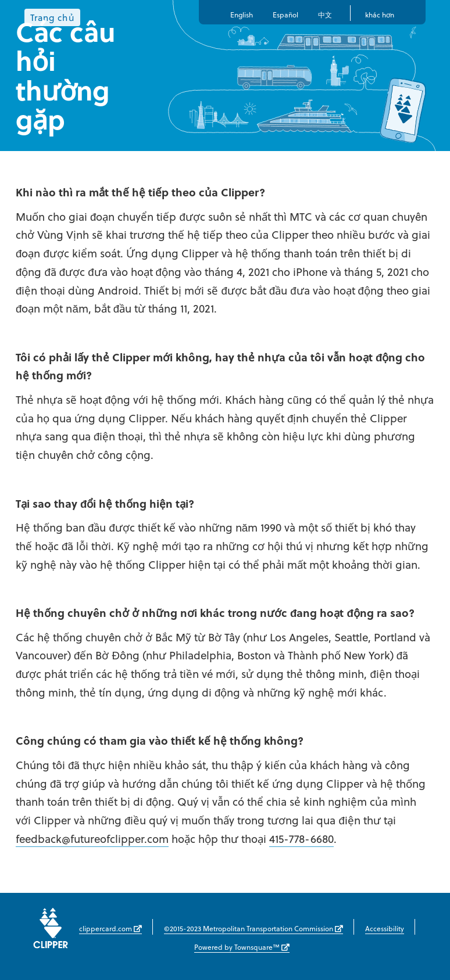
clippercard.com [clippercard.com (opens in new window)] (110, 928)
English (242, 15)
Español (285, 15)
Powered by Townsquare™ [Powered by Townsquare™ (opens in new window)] (242, 947)
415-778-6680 (301, 839)
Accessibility (385, 928)
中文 (325, 15)
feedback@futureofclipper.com (92, 839)
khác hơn (380, 15)
